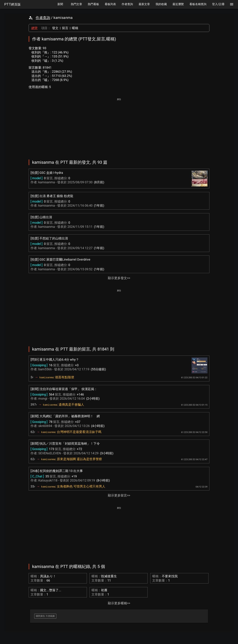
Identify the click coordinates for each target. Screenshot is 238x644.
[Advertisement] (119, 126)
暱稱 (75, 28)
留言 (65, 28)
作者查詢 (43, 18)
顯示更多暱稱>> (119, 603)
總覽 (34, 28)
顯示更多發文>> (119, 278)
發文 (55, 28)
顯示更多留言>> (119, 495)
